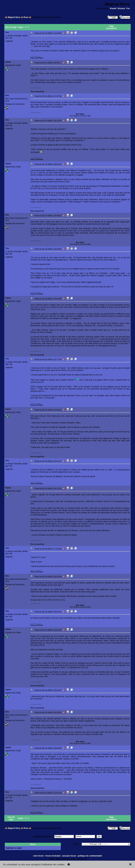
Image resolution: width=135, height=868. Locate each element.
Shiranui (121, 8)
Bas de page (11, 27)
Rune (26, 17)
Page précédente (111, 27)
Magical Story (14, 17)
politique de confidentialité (90, 856)
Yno (128, 8)
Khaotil (113, 8)
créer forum (38, 856)
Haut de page (11, 818)
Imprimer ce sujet (14, 848)
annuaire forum (69, 856)
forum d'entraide (53, 856)
